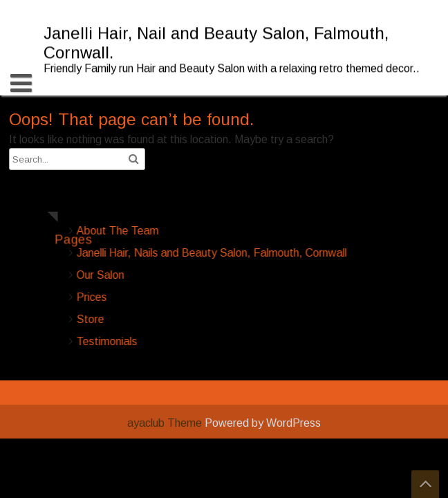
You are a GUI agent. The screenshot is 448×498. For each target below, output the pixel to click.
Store (139, 319)
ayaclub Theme (166, 423)
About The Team (166, 231)
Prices (140, 297)
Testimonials (156, 341)
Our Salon (149, 275)
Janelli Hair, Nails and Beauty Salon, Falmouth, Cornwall (260, 253)
